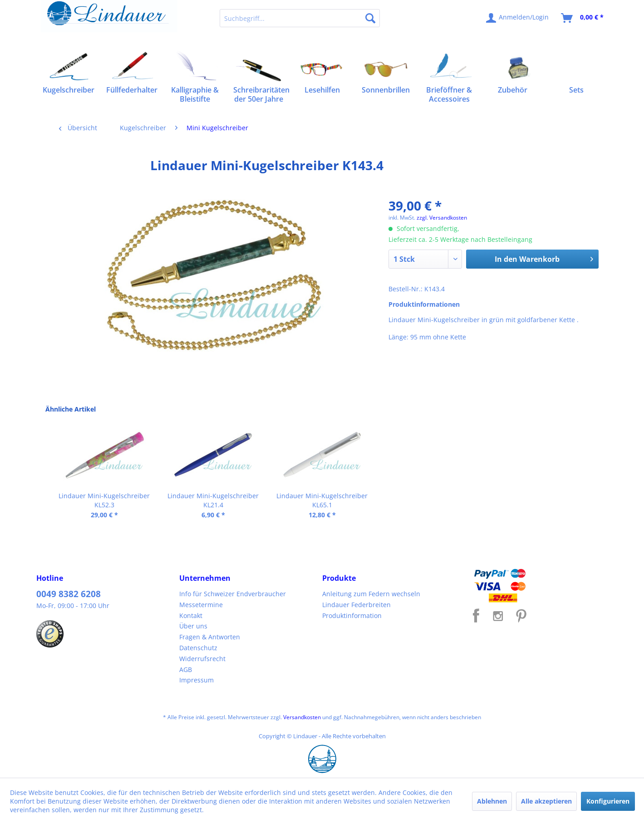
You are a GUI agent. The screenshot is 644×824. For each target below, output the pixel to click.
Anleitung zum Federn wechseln (371, 594)
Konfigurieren (608, 801)
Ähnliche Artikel (71, 409)
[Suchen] (370, 18)
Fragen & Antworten (210, 637)
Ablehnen (492, 801)
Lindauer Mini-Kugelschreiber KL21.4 (213, 500)
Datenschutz (198, 648)
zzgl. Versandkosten (442, 218)
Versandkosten (302, 717)
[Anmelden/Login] (518, 18)
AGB (186, 669)
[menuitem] (300, 18)
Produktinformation (352, 616)
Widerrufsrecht (202, 659)
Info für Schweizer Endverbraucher (233, 594)
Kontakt (191, 616)
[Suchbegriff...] (300, 18)
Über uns (193, 626)
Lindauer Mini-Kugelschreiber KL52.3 (104, 500)
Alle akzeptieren (546, 801)
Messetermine (201, 605)
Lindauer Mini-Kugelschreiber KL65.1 (322, 500)
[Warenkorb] (583, 18)
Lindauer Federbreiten (356, 605)
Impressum (197, 680)
